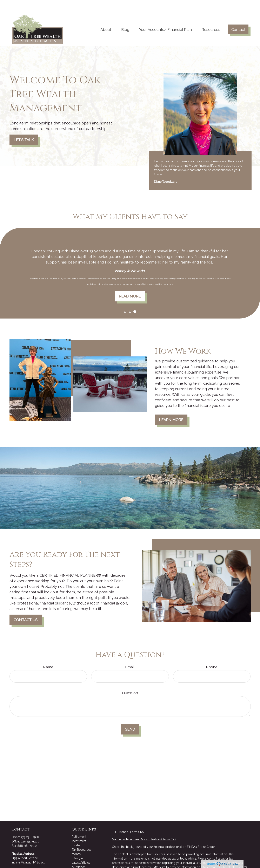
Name (48, 655)
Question (130, 681)
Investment (79, 829)
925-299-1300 (30, 829)
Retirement (79, 824)
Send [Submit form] (130, 717)
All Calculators (81, 859)
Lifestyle (77, 846)
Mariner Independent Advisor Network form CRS (144, 827)
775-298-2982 (30, 825)
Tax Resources (82, 837)
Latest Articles (81, 850)
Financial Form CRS (131, 820)
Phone (212, 655)
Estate (76, 833)
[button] (106, 17)
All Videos (79, 855)
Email (130, 655)
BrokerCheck (206, 834)
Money (76, 842)
